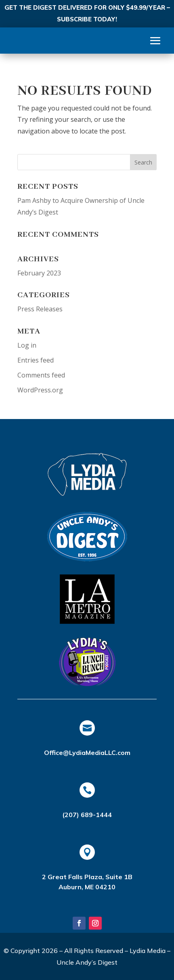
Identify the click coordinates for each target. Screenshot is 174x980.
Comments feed (41, 375)
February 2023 (39, 273)
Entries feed (36, 360)
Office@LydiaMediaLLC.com (87, 753)
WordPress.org (40, 390)
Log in (27, 345)
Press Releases (40, 309)
